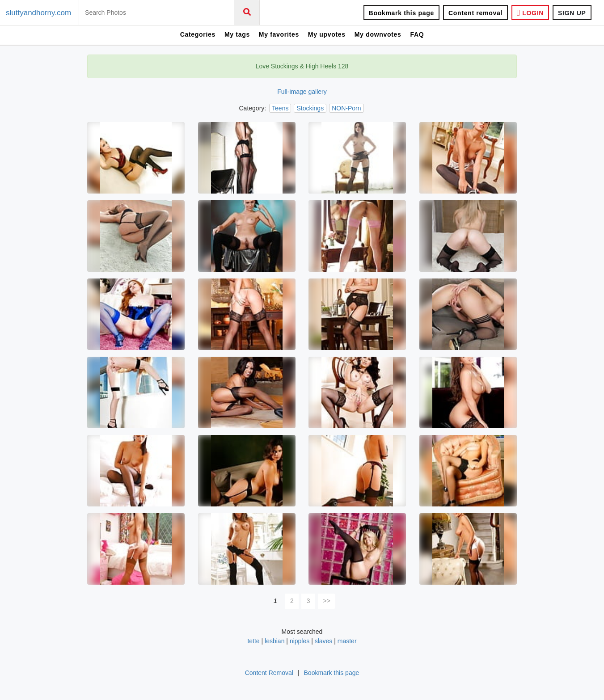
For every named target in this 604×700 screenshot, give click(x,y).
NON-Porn (346, 108)
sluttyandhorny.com (38, 13)
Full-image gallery (302, 92)
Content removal (475, 13)
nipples (300, 641)
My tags (237, 34)
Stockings (310, 108)
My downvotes (378, 34)
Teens (280, 108)
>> (327, 601)
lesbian (275, 641)
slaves (324, 641)
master (347, 641)
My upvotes (327, 34)
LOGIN (530, 13)
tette (253, 641)
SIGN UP (572, 13)
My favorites (279, 34)
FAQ (417, 34)
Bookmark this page (401, 13)
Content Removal (269, 673)
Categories (198, 34)
